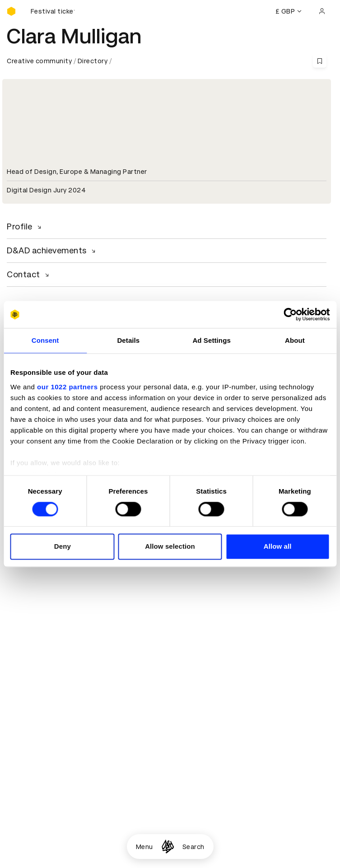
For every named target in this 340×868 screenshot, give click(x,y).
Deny (63, 547)
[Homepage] (168, 847)
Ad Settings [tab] (211, 340)
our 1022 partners (67, 387)
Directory (93, 61)
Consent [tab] (45, 340)
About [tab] (295, 340)
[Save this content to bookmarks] (320, 61)
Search (193, 847)
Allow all (278, 547)
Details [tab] (128, 340)
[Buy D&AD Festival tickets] (52, 11)
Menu (144, 847)
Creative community (39, 61)
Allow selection (170, 547)
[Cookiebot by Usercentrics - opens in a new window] (290, 314)
